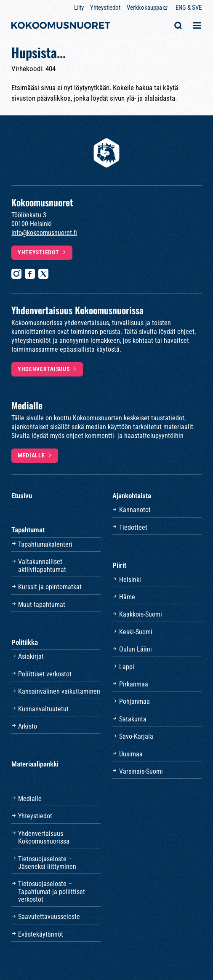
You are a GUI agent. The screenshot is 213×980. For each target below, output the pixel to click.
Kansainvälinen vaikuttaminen (59, 691)
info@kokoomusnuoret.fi (44, 233)
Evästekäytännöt (41, 934)
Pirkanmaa (134, 684)
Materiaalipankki (35, 764)
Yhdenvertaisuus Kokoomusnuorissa (44, 837)
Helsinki (130, 580)
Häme (127, 597)
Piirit (119, 565)
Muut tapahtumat (42, 605)
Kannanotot (135, 510)
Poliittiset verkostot (45, 674)
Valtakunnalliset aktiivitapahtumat (42, 565)
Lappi (127, 667)
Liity (79, 8)
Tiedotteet (133, 527)
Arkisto (28, 726)
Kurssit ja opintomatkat (50, 587)
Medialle (31, 455)
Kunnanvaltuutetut (43, 709)
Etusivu (22, 496)
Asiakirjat (31, 656)
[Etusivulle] (61, 26)
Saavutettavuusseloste (49, 917)
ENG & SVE (189, 8)
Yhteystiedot (105, 8)
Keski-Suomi (136, 632)
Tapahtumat (28, 530)
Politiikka (25, 642)
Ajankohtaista (132, 496)
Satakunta (133, 719)
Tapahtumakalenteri (45, 544)
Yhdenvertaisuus (44, 369)
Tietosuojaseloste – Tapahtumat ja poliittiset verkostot (52, 892)
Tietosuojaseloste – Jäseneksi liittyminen (47, 863)
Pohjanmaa (134, 701)
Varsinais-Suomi (141, 771)
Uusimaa (131, 754)
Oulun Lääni (136, 649)
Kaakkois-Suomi (141, 614)
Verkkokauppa (144, 8)
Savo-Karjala (136, 736)
